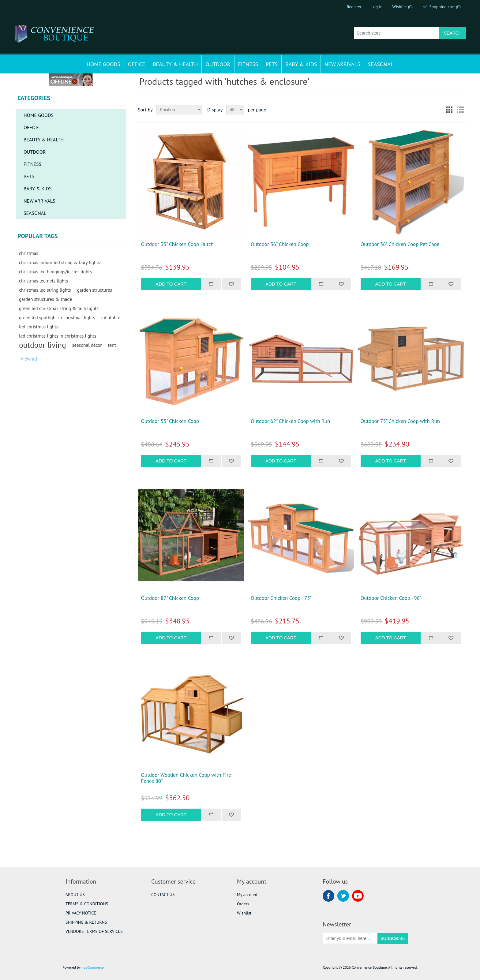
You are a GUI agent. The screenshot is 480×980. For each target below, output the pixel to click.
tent (112, 345)
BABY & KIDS (301, 64)
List (460, 110)
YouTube (358, 896)
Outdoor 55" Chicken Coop (170, 421)
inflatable (111, 317)
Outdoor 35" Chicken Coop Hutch (177, 244)
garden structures (95, 290)
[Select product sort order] (179, 110)
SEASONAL (381, 64)
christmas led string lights (45, 290)
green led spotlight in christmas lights (57, 317)
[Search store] (397, 33)
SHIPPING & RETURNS (86, 922)
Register (354, 7)
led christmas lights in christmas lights (58, 336)
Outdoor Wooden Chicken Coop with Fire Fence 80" (186, 778)
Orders (243, 904)
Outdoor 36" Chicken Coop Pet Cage (400, 244)
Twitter (343, 896)
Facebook (328, 896)
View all (29, 359)
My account (247, 895)
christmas (29, 253)
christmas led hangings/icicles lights (55, 271)
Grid (449, 110)
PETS (272, 64)
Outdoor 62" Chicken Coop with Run (290, 421)
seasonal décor (87, 345)
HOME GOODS (103, 64)
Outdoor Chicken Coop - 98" (391, 598)
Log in (377, 7)
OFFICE (137, 64)
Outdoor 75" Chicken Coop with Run (400, 421)
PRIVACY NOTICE (81, 913)
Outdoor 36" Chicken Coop (280, 244)
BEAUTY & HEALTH (175, 64)
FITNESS (248, 64)
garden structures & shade (45, 299)
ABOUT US (75, 895)
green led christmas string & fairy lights (59, 308)
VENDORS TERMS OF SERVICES (94, 931)
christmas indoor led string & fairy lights (60, 262)
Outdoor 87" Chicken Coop (170, 598)
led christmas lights (39, 327)
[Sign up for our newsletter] (350, 938)
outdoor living (43, 345)
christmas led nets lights (43, 281)
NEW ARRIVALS (342, 64)
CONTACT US (163, 895)
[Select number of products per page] (235, 110)
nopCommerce (93, 967)
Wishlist (244, 913)
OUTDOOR (218, 64)
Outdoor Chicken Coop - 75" (281, 598)
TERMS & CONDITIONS (87, 904)
